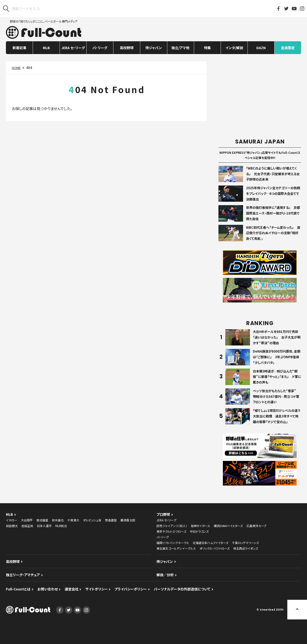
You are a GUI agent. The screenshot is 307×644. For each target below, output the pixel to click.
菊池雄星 (42, 520)
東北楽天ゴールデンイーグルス (176, 548)
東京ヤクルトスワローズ (171, 531)
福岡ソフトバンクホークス (173, 543)
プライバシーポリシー (131, 589)
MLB (46, 48)
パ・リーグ (100, 48)
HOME (16, 68)
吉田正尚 (27, 526)
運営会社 (72, 589)
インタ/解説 (234, 48)
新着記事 (19, 48)
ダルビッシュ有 (92, 520)
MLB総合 (61, 526)
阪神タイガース (200, 526)
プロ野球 (163, 514)
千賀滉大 (73, 520)
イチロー (12, 520)
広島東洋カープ (256, 526)
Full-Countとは (18, 589)
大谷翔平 (27, 520)
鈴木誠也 (58, 520)
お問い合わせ (48, 589)
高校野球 (127, 48)
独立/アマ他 (180, 48)
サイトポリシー (97, 589)
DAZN (261, 48)
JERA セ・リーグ (73, 48)
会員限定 (288, 48)
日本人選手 (44, 526)
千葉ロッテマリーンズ (245, 543)
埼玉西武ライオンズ (246, 548)
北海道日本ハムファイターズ (210, 543)
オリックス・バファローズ (215, 548)
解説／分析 (165, 575)
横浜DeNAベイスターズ (228, 526)
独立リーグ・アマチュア (23, 575)
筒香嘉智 (111, 520)
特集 (207, 48)
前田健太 (12, 526)
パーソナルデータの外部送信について (182, 589)
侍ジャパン (154, 48)
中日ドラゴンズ (199, 531)
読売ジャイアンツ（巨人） (172, 526)
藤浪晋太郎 (128, 520)
